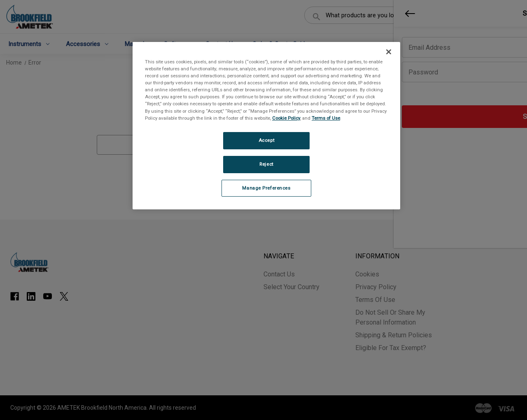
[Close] (389, 52)
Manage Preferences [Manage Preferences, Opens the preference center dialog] (266, 188)
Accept (266, 140)
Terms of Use (326, 118)
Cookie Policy (286, 118)
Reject (266, 164)
